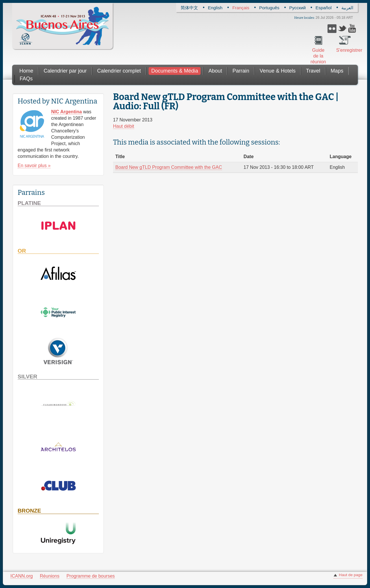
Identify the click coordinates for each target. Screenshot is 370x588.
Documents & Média (175, 71)
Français (241, 8)
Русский (298, 8)
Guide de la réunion (318, 56)
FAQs (26, 79)
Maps (337, 71)
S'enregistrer (345, 50)
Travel (313, 71)
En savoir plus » (34, 166)
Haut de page (351, 575)
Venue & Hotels (277, 71)
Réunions (50, 576)
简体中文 (189, 8)
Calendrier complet (119, 71)
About (215, 71)
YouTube (353, 28)
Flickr (332, 28)
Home (26, 71)
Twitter (342, 28)
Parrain (241, 71)
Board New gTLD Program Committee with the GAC (169, 167)
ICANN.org (22, 576)
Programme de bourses (91, 576)
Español (324, 8)
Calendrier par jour (65, 71)
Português (269, 8)
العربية (347, 8)
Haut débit (124, 126)
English (215, 8)
